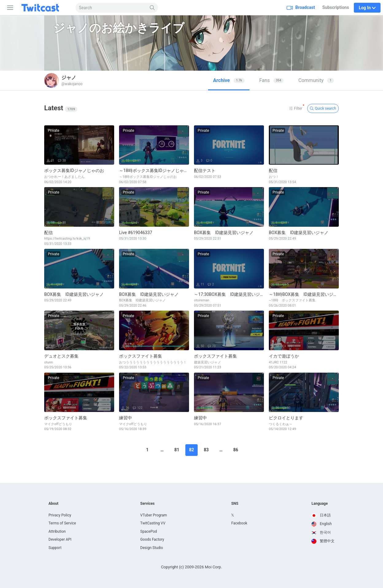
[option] (323, 515)
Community (316, 80)
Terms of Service (62, 523)
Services (147, 504)
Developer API (60, 539)
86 (236, 450)
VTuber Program (154, 515)
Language (320, 504)
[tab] (229, 80)
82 (191, 450)
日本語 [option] (321, 515)
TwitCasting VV (153, 523)
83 (206, 450)
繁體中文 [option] (323, 541)
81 (177, 450)
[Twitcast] (45, 8)
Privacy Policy (60, 515)
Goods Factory (152, 539)
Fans (272, 80)
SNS (235, 504)
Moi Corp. (213, 567)
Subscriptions (336, 7)
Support (55, 548)
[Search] (152, 8)
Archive (229, 80)
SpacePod (149, 531)
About (53, 504)
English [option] (322, 524)
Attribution (57, 531)
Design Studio (152, 548)
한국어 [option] (321, 532)
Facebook (239, 523)
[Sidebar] (9, 8)
